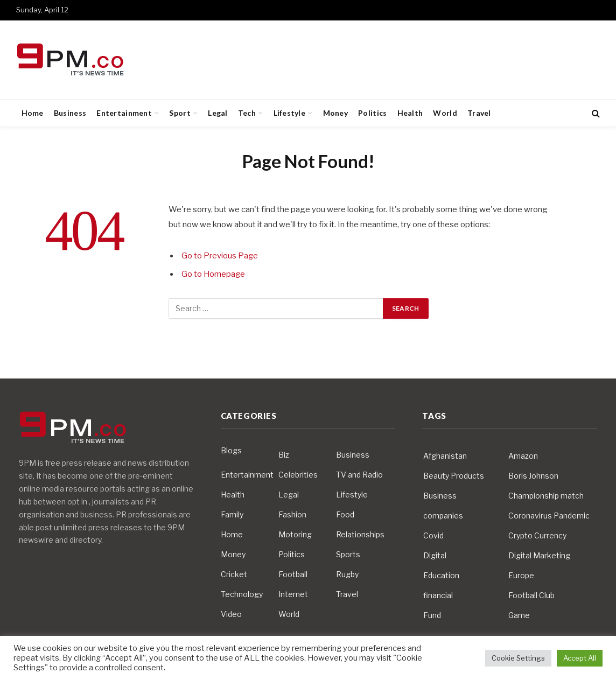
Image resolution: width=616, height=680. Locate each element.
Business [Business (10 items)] (440, 496)
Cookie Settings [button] (518, 658)
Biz (284, 455)
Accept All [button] (580, 658)
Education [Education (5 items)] (441, 575)
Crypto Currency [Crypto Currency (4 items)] (537, 535)
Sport (180, 113)
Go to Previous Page (220, 256)
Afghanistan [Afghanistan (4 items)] (445, 456)
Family (232, 514)
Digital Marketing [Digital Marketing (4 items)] (539, 555)
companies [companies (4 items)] (443, 516)
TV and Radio (359, 475)
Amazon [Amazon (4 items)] (523, 456)
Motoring (295, 534)
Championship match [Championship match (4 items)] (546, 496)
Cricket (234, 574)
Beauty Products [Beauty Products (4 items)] (454, 476)
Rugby (347, 574)
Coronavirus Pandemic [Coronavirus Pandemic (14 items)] (549, 516)
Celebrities (298, 475)
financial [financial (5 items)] (438, 595)
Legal (218, 113)
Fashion (292, 514)
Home (33, 113)
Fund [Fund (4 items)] (432, 615)
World (445, 113)
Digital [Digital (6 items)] (435, 555)
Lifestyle (290, 113)
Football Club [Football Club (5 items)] (531, 595)
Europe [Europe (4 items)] (521, 575)
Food (345, 514)
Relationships (360, 534)
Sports (348, 554)
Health (410, 113)
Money (335, 113)
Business (70, 113)
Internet (293, 594)
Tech (247, 113)
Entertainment (124, 113)
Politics (372, 113)
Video (231, 614)
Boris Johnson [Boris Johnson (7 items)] (533, 476)
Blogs (231, 450)
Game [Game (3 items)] (519, 615)
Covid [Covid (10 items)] (433, 535)
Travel (479, 113)
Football (293, 574)
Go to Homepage (214, 274)
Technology (242, 594)
